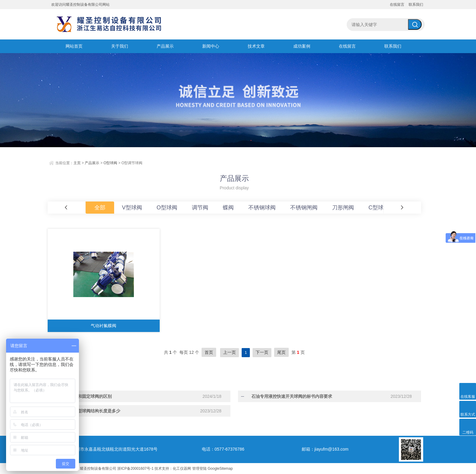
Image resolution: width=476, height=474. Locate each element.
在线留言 (397, 5)
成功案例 (302, 46)
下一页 (262, 352)
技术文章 (256, 46)
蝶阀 (228, 208)
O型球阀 (110, 163)
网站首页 (74, 46)
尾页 (281, 352)
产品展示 (165, 46)
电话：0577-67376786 (223, 449)
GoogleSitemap (220, 468)
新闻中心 (211, 46)
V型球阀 (132, 208)
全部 (100, 208)
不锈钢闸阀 (304, 208)
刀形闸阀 (343, 208)
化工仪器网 (182, 468)
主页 (77, 163)
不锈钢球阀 (262, 208)
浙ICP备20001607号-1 (135, 468)
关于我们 (120, 46)
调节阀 (200, 208)
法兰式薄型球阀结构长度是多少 (87, 411)
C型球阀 (379, 208)
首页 (209, 352)
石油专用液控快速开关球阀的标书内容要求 (287, 396)
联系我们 (416, 5)
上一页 (229, 352)
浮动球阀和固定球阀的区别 (82, 396)
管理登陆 (199, 468)
